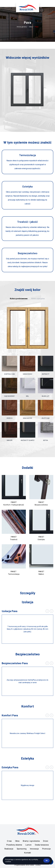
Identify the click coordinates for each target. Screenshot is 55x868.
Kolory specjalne (38, 298)
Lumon (28, 845)
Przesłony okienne (14, 845)
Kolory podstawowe (19, 299)
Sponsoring (22, 849)
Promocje (46, 849)
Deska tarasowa (42, 845)
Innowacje (34, 849)
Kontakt (28, 853)
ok (47, 861)
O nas (9, 841)
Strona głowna (22, 27)
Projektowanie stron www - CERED (27, 865)
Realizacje (9, 849)
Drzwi (46, 841)
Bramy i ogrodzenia (31, 841)
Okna (31, 27)
